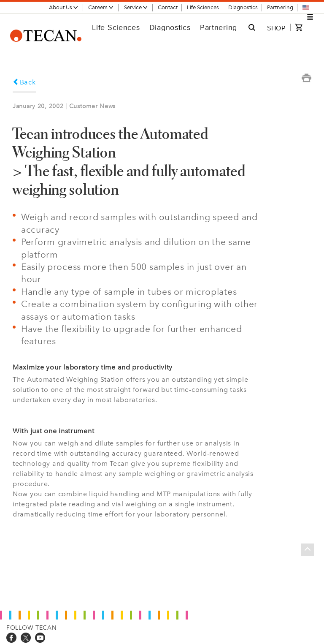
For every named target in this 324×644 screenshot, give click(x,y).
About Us (64, 7)
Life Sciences (203, 7)
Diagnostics (243, 7)
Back (24, 82)
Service (136, 7)
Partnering (280, 7)
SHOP (276, 28)
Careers (101, 7)
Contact (168, 7)
